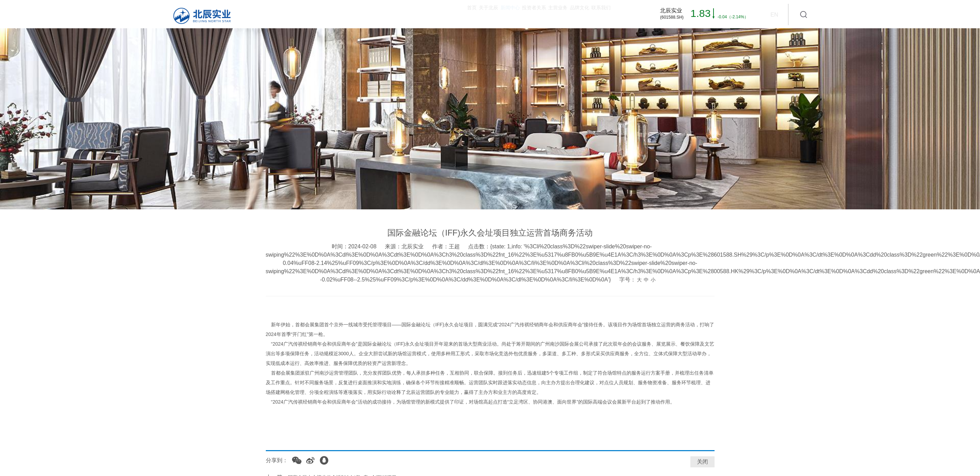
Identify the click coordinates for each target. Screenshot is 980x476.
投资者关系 (464, 14)
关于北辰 (378, 14)
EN (774, 14)
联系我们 (590, 14)
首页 (342, 14)
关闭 (702, 462)
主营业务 (508, 14)
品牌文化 (549, 14)
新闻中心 (419, 14)
